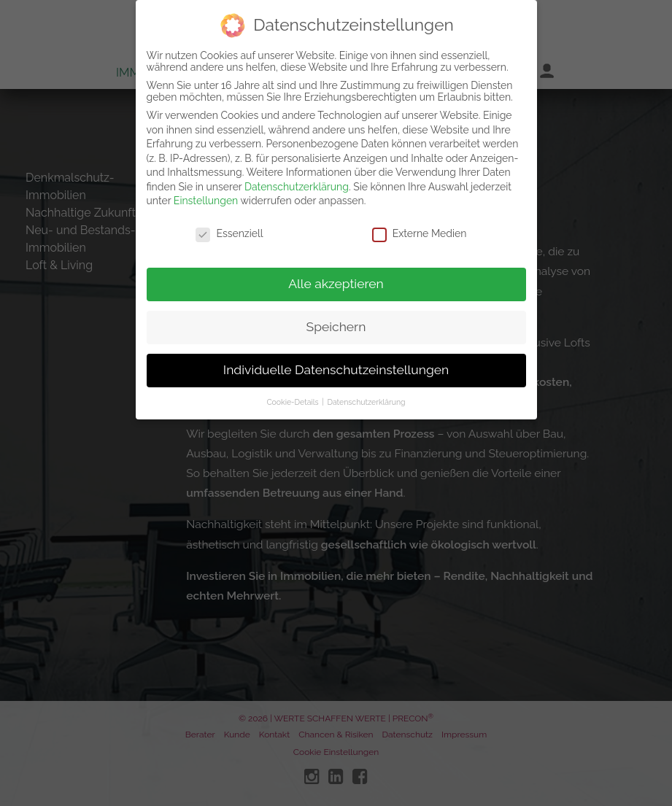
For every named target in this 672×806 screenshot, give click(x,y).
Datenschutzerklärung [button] (366, 396)
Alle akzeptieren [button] (336, 278)
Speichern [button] (336, 321)
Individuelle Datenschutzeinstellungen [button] (336, 364)
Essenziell (229, 228)
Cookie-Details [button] (293, 396)
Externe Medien (420, 228)
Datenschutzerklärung (297, 181)
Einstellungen (206, 195)
